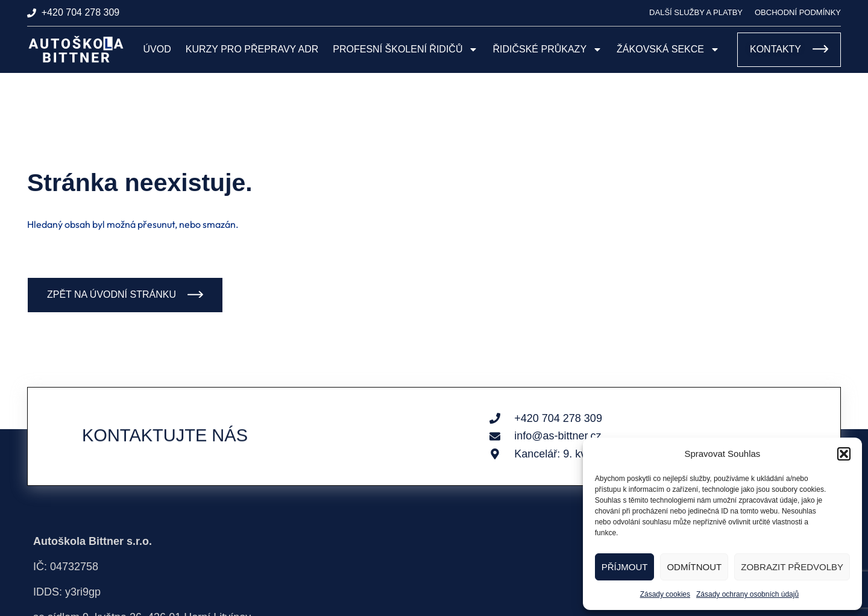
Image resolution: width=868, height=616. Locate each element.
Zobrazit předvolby (792, 567)
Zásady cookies (665, 594)
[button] (844, 454)
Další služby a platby (696, 12)
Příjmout (625, 567)
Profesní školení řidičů (405, 49)
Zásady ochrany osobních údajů (747, 594)
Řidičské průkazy (547, 49)
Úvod (157, 49)
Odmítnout (694, 567)
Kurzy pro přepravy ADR (252, 49)
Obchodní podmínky (798, 12)
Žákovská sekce (668, 49)
